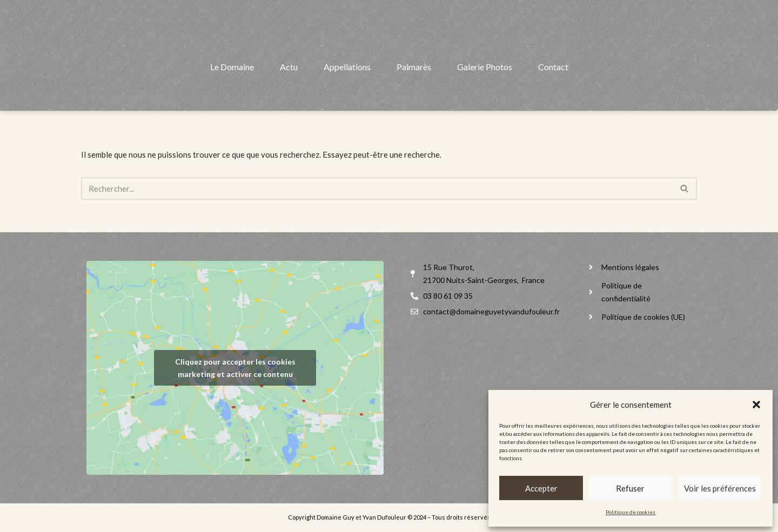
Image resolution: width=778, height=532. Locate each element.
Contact (553, 94)
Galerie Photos (485, 94)
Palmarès (414, 94)
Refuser (630, 488)
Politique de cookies (631, 512)
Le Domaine (232, 94)
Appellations (347, 94)
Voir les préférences (720, 488)
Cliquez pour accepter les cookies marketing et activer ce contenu (235, 368)
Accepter (541, 488)
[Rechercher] (377, 188)
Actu (289, 94)
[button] (756, 405)
